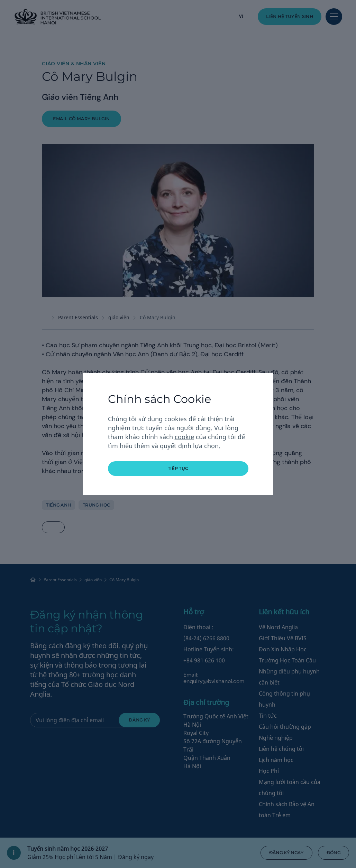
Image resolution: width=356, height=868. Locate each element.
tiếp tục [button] (178, 468)
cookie (184, 437)
